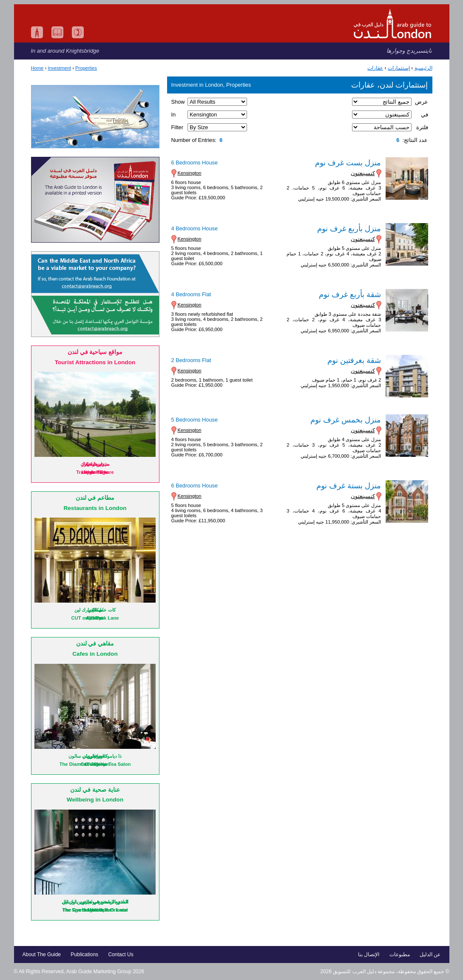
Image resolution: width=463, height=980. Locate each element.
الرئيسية (423, 68)
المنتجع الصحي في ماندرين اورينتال (95, 902)
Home (37, 68)
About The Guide (42, 955)
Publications (84, 955)
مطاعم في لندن (95, 498)
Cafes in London (95, 654)
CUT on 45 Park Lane (95, 618)
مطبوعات (400, 955)
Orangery (95, 764)
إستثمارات (399, 68)
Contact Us (121, 955)
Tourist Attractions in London (95, 362)
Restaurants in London (95, 508)
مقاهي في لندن (95, 644)
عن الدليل (430, 955)
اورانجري (95, 756)
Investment (59, 68)
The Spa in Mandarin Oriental (95, 910)
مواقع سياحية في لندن (95, 352)
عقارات (375, 68)
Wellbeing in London (95, 800)
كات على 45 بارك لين (95, 610)
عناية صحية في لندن (95, 790)
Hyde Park (95, 472)
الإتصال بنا (369, 955)
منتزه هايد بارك (95, 464)
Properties (86, 68)
